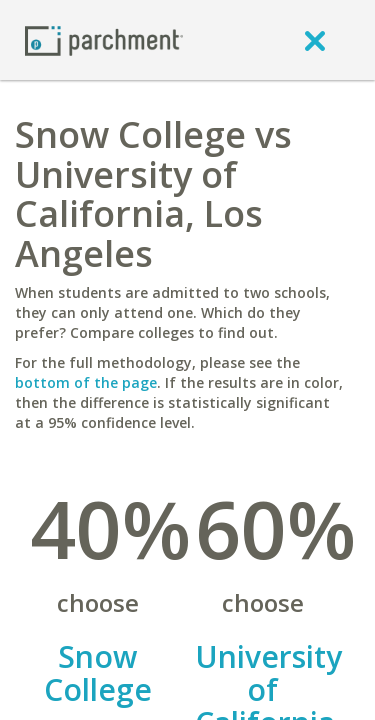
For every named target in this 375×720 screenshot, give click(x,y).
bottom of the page (86, 382)
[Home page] (104, 39)
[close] (315, 40)
